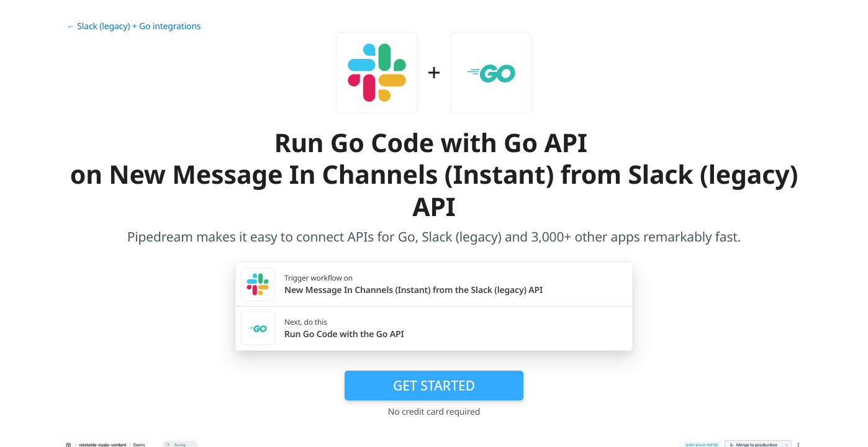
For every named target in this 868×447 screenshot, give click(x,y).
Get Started (434, 386)
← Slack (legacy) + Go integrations (133, 26)
